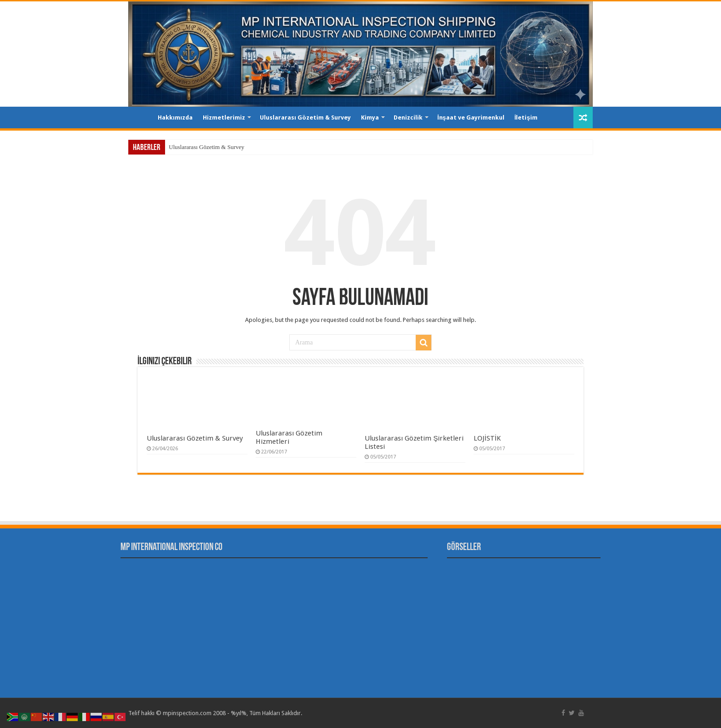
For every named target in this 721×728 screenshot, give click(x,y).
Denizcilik (408, 118)
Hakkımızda (175, 118)
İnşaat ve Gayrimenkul (471, 118)
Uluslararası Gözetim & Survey (305, 118)
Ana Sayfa (140, 116)
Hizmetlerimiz (224, 118)
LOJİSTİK (487, 438)
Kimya (370, 118)
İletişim (526, 118)
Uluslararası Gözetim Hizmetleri (289, 437)
